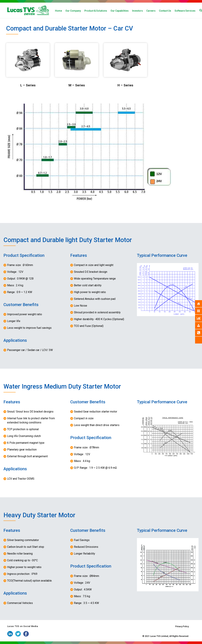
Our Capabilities (120, 11)
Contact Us (165, 11)
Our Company (73, 11)
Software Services (185, 11)
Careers (151, 11)
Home (58, 11)
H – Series (125, 85)
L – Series (28, 85)
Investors (137, 11)
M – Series (77, 85)
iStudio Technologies (132, 636)
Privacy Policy (182, 626)
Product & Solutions (96, 11)
